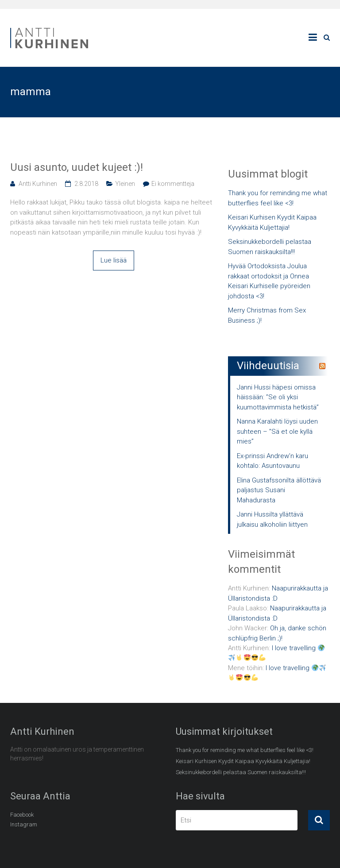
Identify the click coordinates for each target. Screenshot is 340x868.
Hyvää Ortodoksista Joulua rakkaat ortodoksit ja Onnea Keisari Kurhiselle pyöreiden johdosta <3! (269, 281)
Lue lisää (114, 260)
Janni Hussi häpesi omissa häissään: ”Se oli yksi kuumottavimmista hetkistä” (278, 397)
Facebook (22, 815)
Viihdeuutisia (268, 366)
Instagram (24, 824)
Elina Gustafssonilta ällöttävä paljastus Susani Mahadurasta (279, 490)
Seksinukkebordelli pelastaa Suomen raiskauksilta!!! (270, 247)
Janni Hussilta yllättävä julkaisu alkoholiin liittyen (272, 519)
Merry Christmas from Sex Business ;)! (267, 315)
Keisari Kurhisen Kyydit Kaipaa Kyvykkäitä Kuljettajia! (272, 222)
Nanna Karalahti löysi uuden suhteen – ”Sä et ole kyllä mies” (277, 431)
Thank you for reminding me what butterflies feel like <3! (278, 198)
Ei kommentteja (173, 184)
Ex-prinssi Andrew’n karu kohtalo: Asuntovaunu (272, 461)
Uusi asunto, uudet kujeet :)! (77, 167)
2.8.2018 (86, 184)
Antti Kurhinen (38, 184)
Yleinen (125, 184)
